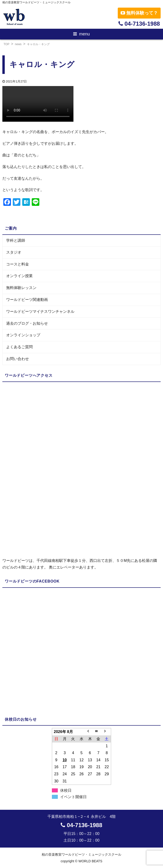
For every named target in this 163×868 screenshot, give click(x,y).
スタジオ (14, 252)
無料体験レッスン (21, 288)
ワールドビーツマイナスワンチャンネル (40, 311)
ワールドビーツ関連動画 (27, 300)
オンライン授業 (19, 276)
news (18, 44)
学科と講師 (16, 240)
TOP (6, 44)
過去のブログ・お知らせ (27, 323)
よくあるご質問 (19, 347)
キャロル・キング (38, 44)
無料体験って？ (139, 13)
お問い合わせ (18, 359)
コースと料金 (18, 264)
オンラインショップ (23, 335)
